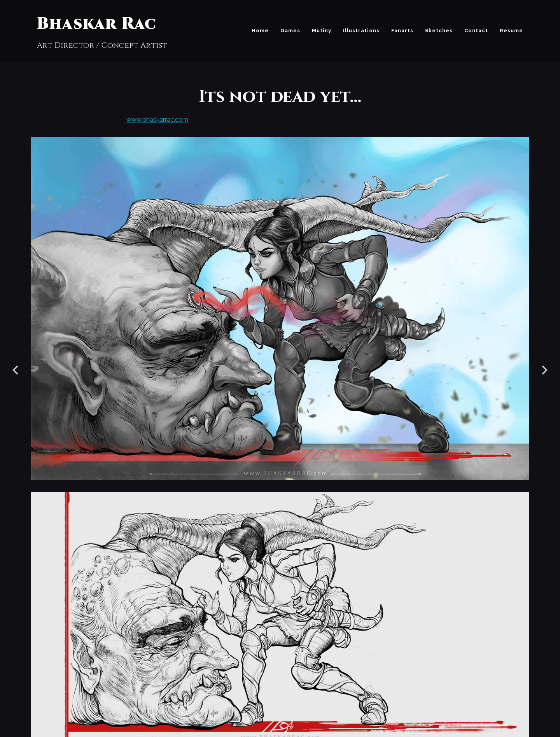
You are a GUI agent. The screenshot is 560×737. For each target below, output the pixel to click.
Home (260, 31)
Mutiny (322, 31)
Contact (476, 31)
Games (290, 31)
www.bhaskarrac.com (157, 120)
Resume (511, 31)
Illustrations (361, 31)
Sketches (439, 31)
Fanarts (402, 31)
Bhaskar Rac (96, 24)
